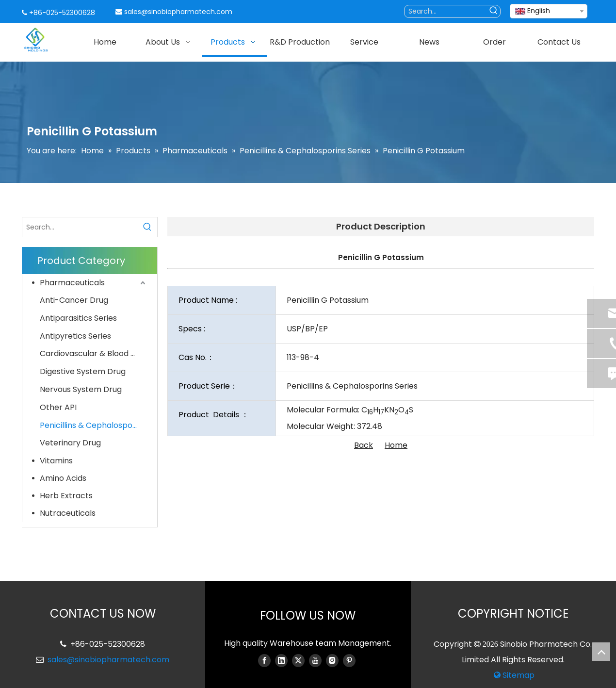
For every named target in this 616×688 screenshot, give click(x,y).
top (601, 652)
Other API (58, 407)
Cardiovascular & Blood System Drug (94, 353)
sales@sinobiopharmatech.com (178, 12)
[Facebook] (264, 660)
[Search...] (446, 11)
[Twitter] (298, 660)
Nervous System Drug (81, 389)
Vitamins (56, 461)
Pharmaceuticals (72, 283)
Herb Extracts (66, 496)
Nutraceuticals (68, 513)
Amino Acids (63, 478)
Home (396, 445)
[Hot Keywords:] (494, 11)
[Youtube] (315, 660)
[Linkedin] (281, 660)
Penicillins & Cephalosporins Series (94, 425)
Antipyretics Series (75, 336)
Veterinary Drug (70, 443)
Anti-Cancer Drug (74, 300)
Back (364, 445)
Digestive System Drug (83, 371)
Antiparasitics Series (78, 318)
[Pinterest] (349, 660)
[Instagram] (332, 660)
